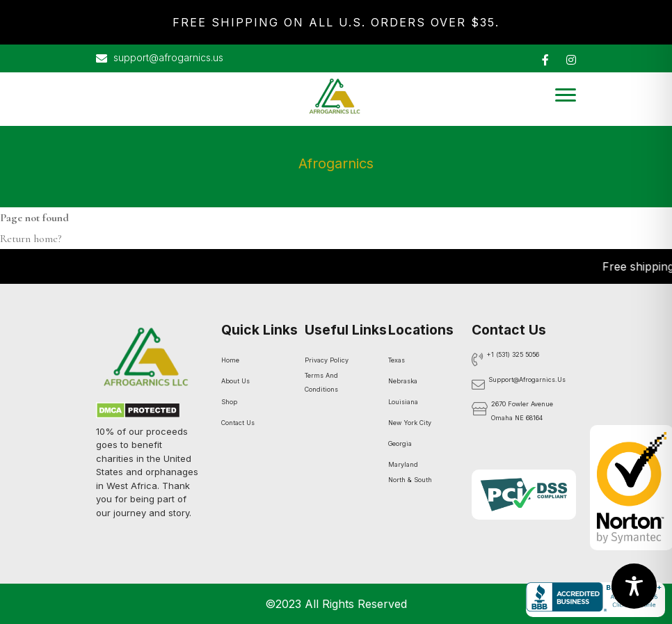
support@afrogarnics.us (160, 58)
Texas (397, 360)
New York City (410, 423)
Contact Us (238, 423)
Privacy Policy (327, 360)
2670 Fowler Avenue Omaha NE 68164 (522, 411)
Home (230, 360)
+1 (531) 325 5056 (513, 354)
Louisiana (403, 402)
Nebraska (403, 381)
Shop (229, 402)
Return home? (31, 239)
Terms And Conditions (321, 382)
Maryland (403, 464)
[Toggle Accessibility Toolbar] (634, 586)
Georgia (400, 443)
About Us (235, 381)
